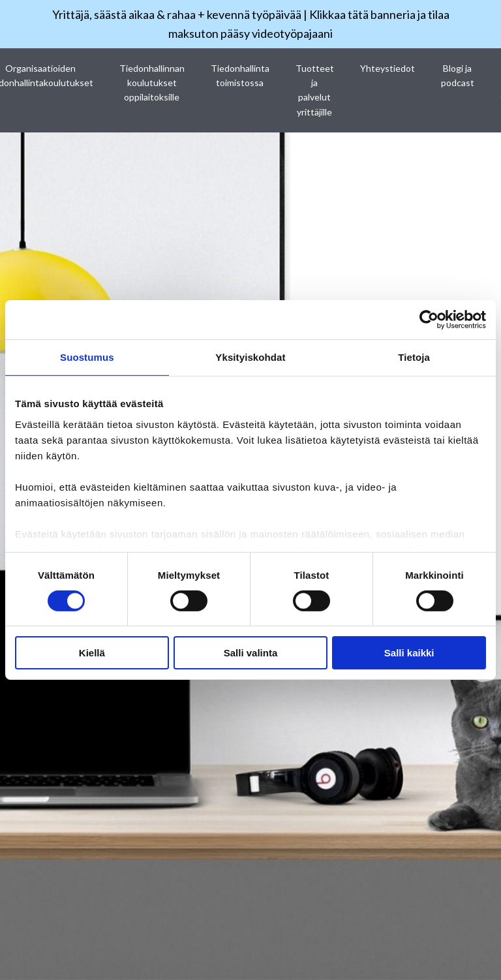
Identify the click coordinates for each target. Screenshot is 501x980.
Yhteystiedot (387, 68)
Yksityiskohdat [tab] (250, 357)
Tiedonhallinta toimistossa (240, 75)
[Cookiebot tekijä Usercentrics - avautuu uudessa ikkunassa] (429, 320)
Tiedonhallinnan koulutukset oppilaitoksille (152, 83)
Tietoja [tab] (414, 357)
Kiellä (92, 653)
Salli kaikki (409, 653)
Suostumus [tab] (87, 357)
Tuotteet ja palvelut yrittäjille (315, 90)
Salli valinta (251, 653)
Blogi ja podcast (458, 75)
